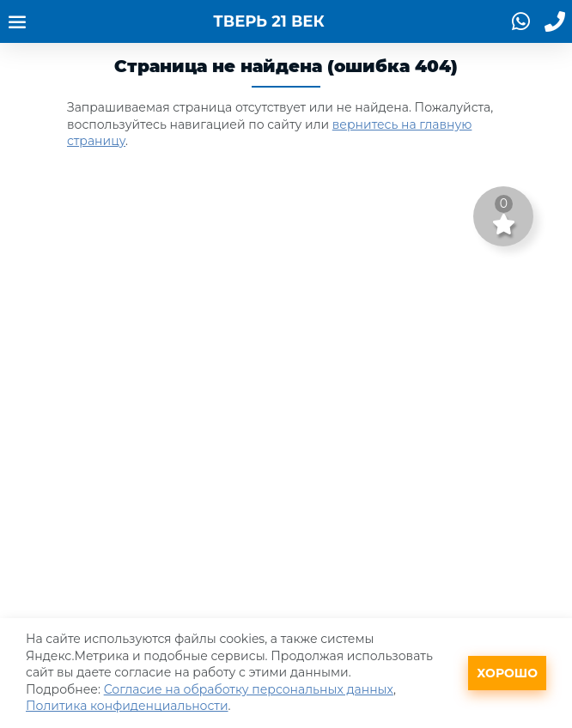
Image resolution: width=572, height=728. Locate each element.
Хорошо (507, 673)
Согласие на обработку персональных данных (249, 689)
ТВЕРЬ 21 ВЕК (268, 21)
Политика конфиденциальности (127, 706)
